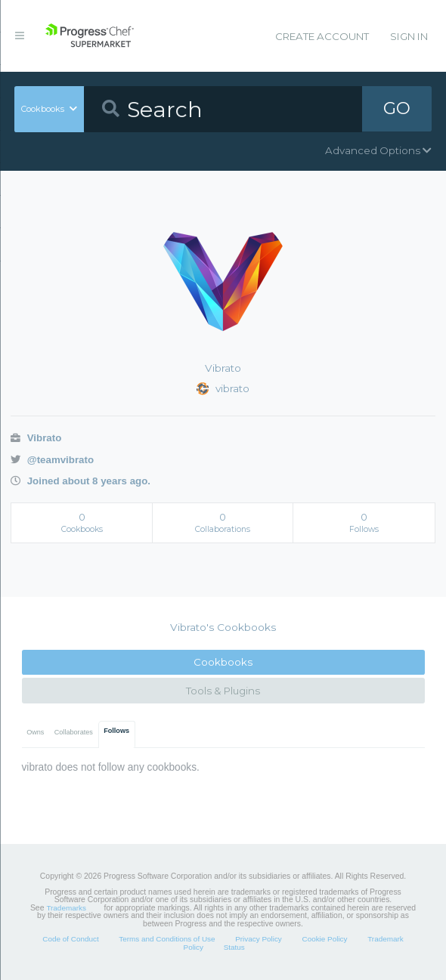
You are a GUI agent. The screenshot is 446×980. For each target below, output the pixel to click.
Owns (35, 732)
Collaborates (74, 732)
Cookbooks (223, 662)
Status (234, 947)
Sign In (409, 36)
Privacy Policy (259, 939)
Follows (116, 731)
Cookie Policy (324, 939)
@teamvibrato (52, 460)
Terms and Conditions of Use (167, 939)
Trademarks (66, 908)
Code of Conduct (70, 939)
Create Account (322, 36)
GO (397, 109)
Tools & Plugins (223, 691)
